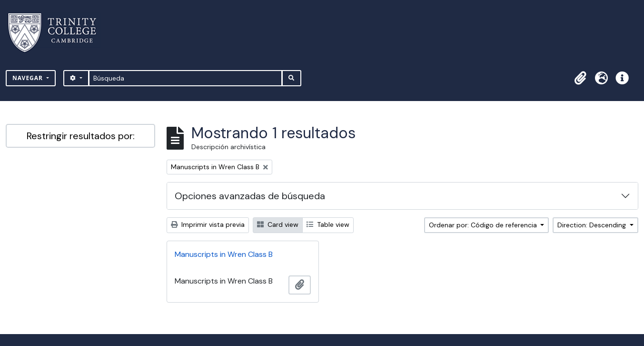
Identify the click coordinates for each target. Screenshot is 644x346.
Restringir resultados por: (81, 136)
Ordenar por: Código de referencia (484, 225)
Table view (328, 224)
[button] (580, 78)
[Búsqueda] (185, 78)
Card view (278, 224)
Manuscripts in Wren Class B (224, 254)
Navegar (29, 78)
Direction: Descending (593, 225)
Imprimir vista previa (208, 224)
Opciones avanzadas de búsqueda (250, 196)
